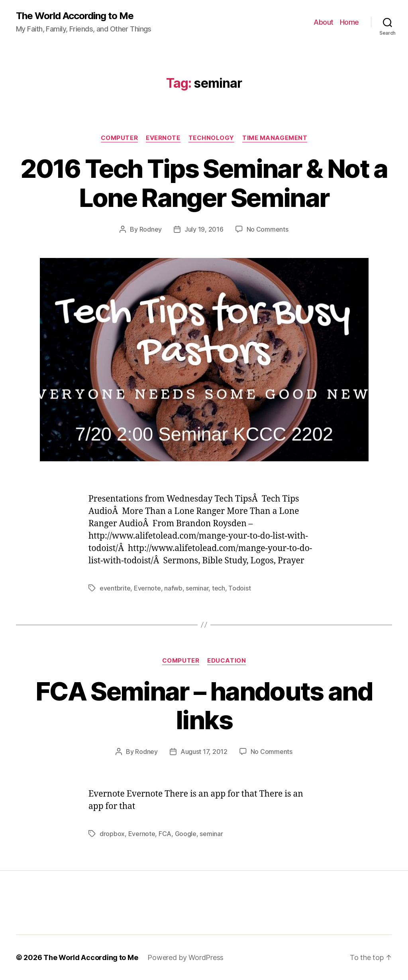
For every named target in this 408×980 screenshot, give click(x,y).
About (324, 22)
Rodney (151, 229)
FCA (165, 834)
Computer (119, 138)
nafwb (173, 588)
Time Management (275, 138)
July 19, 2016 (204, 229)
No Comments (268, 229)
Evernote (163, 138)
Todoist (239, 588)
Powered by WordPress (185, 957)
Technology (212, 138)
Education (227, 661)
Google (186, 834)
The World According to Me (75, 16)
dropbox (112, 834)
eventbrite (115, 588)
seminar (197, 588)
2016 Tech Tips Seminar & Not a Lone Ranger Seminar (204, 183)
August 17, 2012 (204, 752)
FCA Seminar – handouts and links (204, 706)
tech (219, 588)
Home (349, 22)
